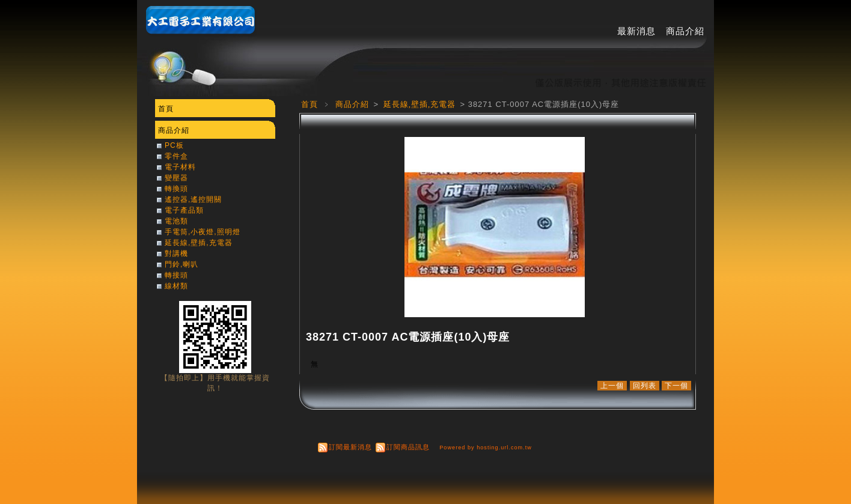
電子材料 (180, 167)
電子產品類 (184, 210)
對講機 (176, 254)
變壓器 (176, 178)
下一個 (676, 386)
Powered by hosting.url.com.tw (486, 448)
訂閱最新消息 (350, 447)
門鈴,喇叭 (181, 264)
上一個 (612, 386)
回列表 (645, 386)
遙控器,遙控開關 (193, 199)
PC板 (174, 145)
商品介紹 (685, 31)
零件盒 (176, 156)
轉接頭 (176, 275)
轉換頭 (176, 189)
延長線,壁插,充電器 (421, 104)
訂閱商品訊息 (408, 447)
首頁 (310, 104)
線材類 (176, 286)
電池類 (176, 221)
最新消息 (636, 31)
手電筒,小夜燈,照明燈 (203, 232)
